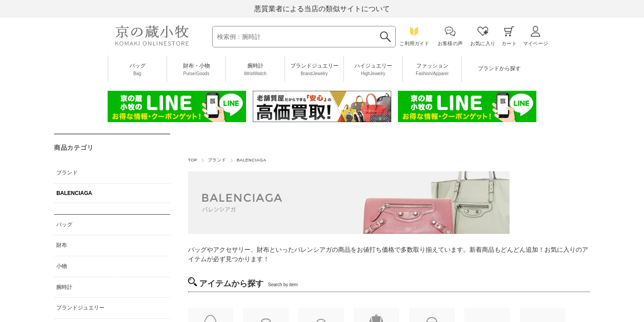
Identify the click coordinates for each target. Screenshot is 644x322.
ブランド (217, 160)
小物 (62, 266)
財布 (62, 245)
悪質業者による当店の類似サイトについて (322, 9)
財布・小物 (196, 70)
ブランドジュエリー (314, 70)
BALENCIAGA (74, 193)
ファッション (432, 70)
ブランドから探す (499, 72)
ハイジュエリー (373, 70)
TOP (193, 160)
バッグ (137, 70)
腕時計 (255, 70)
